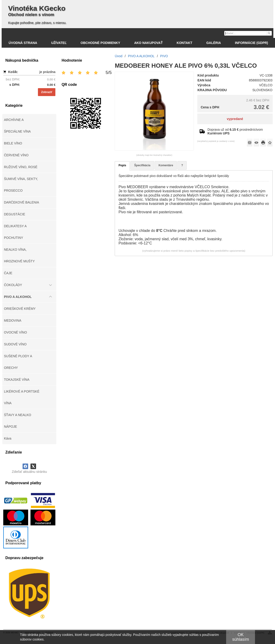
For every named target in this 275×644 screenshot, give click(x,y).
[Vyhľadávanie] (248, 33)
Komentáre (166, 165)
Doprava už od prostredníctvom (235, 131)
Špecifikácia (142, 165)
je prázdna (47, 72)
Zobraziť (47, 92)
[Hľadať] (269, 33)
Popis (122, 165)
